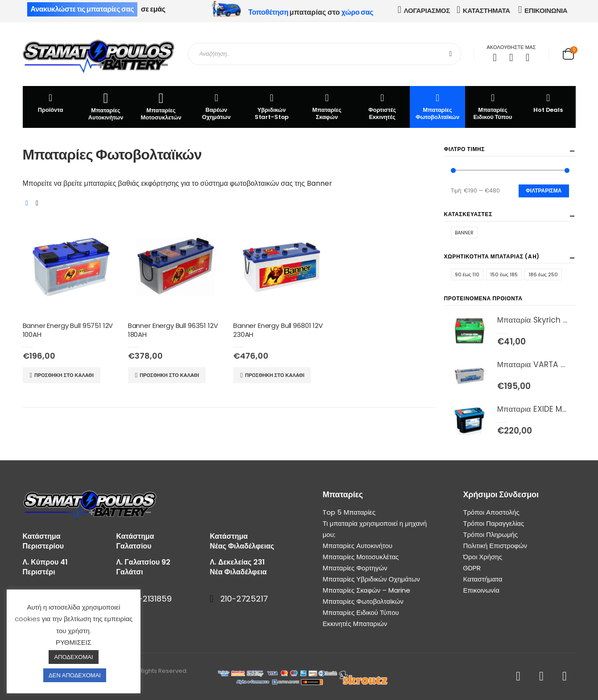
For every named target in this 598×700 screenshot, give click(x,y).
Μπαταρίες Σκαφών (327, 106)
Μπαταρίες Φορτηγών (355, 568)
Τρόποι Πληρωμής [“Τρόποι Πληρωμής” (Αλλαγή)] (490, 534)
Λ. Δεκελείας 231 (237, 562)
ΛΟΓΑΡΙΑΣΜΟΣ (427, 10)
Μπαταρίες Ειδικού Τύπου (493, 106)
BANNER (464, 233)
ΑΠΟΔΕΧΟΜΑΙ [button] (73, 657)
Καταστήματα (483, 579)
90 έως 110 (467, 274)
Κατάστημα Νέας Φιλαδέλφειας (242, 541)
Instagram (565, 677)
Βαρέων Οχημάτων (216, 106)
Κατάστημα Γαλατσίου (135, 541)
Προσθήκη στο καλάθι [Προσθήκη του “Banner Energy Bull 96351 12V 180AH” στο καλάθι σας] (169, 375)
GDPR (472, 568)
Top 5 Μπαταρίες (349, 512)
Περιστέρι (39, 572)
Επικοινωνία (481, 590)
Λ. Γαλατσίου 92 (144, 562)
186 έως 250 (543, 274)
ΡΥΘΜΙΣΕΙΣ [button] (74, 642)
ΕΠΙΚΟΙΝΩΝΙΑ (546, 10)
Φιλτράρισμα (544, 190)
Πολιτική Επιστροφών (495, 546)
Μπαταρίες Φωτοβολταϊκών (437, 106)
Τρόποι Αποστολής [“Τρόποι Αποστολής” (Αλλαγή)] (491, 512)
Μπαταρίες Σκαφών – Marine (366, 590)
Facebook (518, 677)
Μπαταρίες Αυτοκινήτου (357, 546)
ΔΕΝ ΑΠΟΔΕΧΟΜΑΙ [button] (75, 675)
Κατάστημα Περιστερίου (43, 541)
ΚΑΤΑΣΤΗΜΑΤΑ (487, 10)
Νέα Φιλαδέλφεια (239, 572)
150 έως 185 (504, 274)
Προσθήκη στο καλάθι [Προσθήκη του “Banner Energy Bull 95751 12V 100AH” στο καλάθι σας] (64, 375)
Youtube (542, 677)
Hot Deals (548, 103)
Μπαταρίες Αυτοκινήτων (106, 106)
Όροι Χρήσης (483, 557)
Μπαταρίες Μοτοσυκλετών (161, 106)
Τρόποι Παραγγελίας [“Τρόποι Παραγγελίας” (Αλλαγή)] (493, 523)
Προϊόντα (51, 103)
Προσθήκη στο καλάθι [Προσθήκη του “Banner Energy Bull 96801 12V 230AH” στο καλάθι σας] (274, 375)
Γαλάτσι (130, 572)
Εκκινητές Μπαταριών (355, 624)
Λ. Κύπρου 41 (45, 562)
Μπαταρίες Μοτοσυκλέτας (361, 557)
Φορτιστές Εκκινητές (382, 106)
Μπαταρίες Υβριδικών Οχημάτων (371, 579)
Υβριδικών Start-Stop (272, 106)
